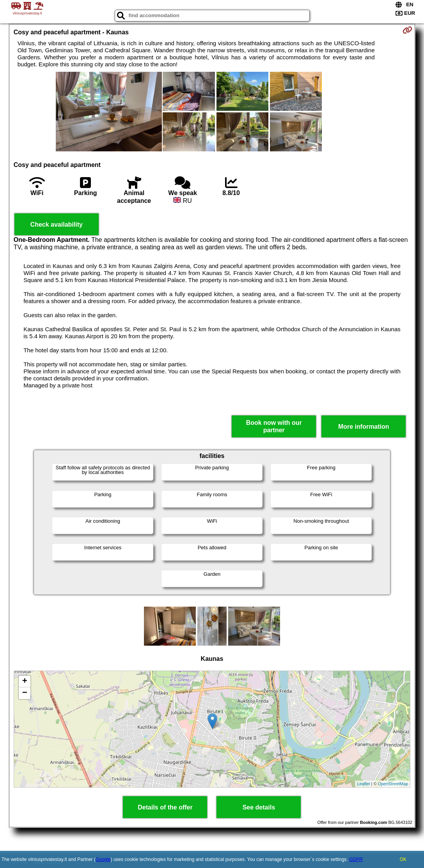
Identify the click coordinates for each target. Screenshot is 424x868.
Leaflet (363, 784)
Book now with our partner (274, 426)
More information (364, 427)
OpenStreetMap (393, 784)
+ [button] (25, 682)
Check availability (57, 225)
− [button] (25, 693)
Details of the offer (165, 807)
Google (103, 859)
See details (259, 807)
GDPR (356, 859)
